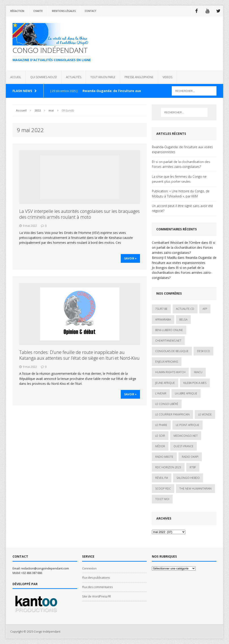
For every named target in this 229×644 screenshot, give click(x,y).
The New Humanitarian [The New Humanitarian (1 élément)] (195, 489)
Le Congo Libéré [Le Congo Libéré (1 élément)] (167, 404)
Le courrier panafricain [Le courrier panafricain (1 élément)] (172, 414)
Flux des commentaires (97, 587)
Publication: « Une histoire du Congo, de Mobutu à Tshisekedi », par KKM (181, 194)
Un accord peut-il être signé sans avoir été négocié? (182, 208)
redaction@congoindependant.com (45, 568)
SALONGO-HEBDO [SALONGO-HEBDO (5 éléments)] (188, 478)
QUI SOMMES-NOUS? (43, 77)
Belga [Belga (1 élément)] (183, 320)
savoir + (130, 259)
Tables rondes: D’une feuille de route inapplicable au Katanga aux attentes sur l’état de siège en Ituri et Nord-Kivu (79, 355)
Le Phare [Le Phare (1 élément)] (161, 425)
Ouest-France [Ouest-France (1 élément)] (183, 446)
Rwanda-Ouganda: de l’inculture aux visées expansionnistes (182, 149)
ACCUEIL (16, 77)
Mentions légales (64, 11)
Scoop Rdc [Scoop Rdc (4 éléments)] (163, 489)
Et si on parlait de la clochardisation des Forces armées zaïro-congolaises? (181, 164)
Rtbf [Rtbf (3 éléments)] (193, 467)
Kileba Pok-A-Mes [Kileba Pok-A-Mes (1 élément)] (195, 383)
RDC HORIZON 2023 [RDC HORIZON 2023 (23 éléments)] (168, 467)
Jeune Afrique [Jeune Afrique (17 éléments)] (165, 383)
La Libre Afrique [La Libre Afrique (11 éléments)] (186, 393)
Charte (38, 11)
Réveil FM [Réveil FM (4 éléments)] (162, 478)
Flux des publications (96, 578)
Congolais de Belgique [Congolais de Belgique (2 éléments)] (172, 351)
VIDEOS (167, 77)
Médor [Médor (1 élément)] (160, 446)
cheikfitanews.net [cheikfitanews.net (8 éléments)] (168, 341)
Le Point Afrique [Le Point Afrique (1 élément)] (188, 425)
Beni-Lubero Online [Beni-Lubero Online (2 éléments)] (169, 330)
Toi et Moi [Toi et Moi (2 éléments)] (162, 499)
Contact (91, 11)
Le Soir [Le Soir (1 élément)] (160, 436)
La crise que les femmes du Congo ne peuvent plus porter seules (179, 179)
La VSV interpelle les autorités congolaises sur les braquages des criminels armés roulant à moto (80, 214)
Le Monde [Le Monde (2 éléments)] (205, 414)
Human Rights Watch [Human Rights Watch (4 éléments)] (170, 372)
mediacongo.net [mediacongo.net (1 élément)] (186, 436)
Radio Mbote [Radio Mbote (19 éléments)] (164, 457)
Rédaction (17, 11)
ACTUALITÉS (74, 77)
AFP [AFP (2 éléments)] (205, 309)
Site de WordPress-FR (96, 596)
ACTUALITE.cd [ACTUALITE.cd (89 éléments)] (185, 309)
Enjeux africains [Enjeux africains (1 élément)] (167, 362)
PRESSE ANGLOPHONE (139, 77)
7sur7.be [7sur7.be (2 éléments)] (161, 309)
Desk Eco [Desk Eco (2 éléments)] (204, 351)
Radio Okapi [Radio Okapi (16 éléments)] (190, 457)
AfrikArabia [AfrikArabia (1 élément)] (163, 320)
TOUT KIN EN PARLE (103, 77)
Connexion (89, 568)
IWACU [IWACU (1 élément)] (198, 372)
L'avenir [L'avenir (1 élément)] (161, 393)
